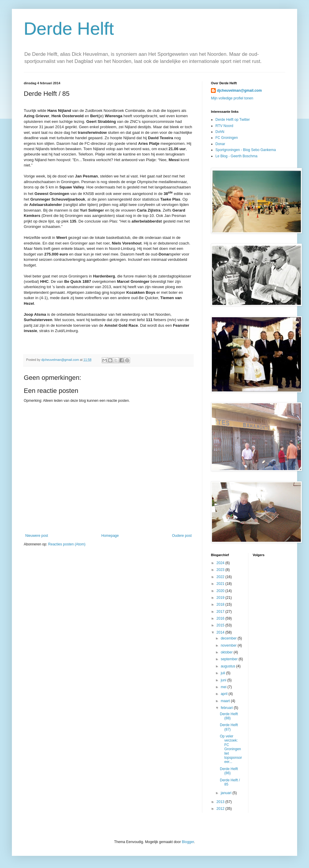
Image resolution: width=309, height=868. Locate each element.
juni (224, 680)
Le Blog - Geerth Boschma (236, 156)
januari (227, 793)
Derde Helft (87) (229, 727)
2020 (221, 591)
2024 (221, 563)
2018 (221, 604)
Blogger (188, 842)
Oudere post (182, 536)
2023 (221, 570)
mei (224, 687)
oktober (227, 652)
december (229, 638)
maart (226, 701)
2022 (221, 577)
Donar (220, 144)
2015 (221, 625)
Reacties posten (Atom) (67, 544)
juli (223, 673)
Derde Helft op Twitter (233, 120)
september (230, 659)
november (229, 645)
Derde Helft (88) (229, 716)
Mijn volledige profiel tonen (232, 98)
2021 (221, 584)
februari (227, 708)
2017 (221, 612)
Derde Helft (69, 29)
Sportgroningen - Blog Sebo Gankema (246, 150)
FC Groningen (227, 138)
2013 (221, 802)
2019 (221, 598)
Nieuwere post (37, 536)
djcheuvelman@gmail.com (239, 91)
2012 (221, 809)
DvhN (220, 132)
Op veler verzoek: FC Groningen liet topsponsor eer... (231, 749)
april (225, 694)
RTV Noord (224, 126)
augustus (228, 666)
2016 (221, 618)
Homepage (110, 536)
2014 (221, 632)
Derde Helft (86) (229, 771)
